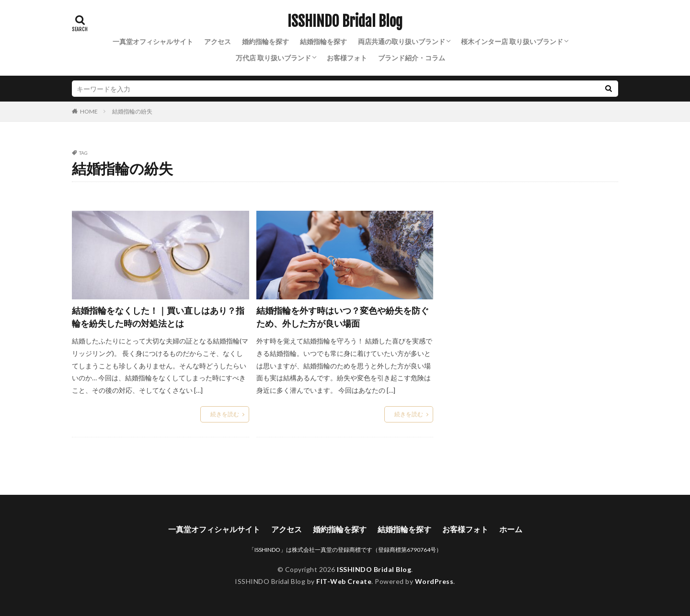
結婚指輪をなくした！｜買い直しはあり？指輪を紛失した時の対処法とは (158, 317)
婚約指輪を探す (265, 41)
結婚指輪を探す (323, 41)
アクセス (218, 41)
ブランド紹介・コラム (412, 58)
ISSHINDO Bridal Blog (345, 22)
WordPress (434, 581)
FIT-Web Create (344, 581)
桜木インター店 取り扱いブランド (512, 41)
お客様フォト (347, 58)
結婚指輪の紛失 (132, 111)
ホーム (511, 529)
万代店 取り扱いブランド (273, 58)
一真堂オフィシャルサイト (153, 41)
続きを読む (225, 414)
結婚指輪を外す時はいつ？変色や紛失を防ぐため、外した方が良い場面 (343, 317)
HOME (89, 111)
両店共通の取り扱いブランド (402, 41)
